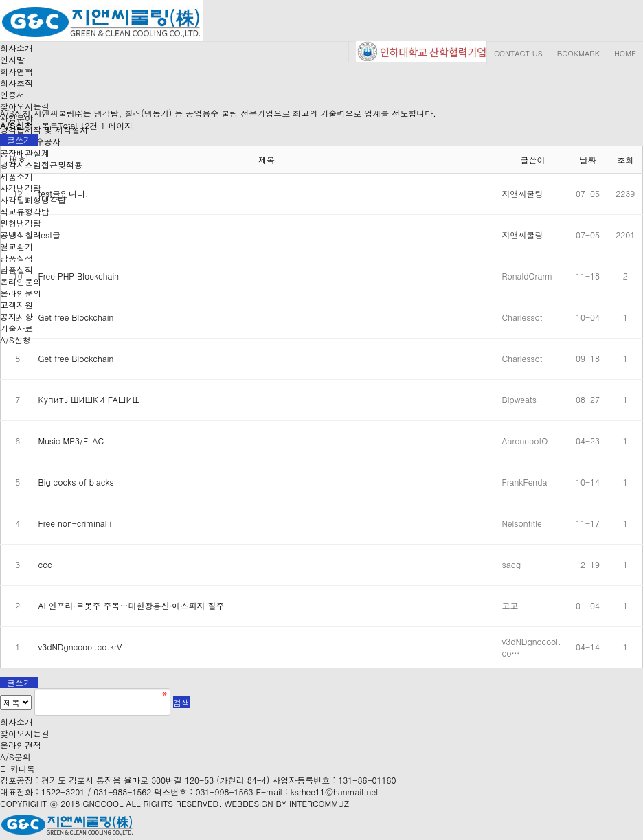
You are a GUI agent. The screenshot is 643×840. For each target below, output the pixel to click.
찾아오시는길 (25, 106)
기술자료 (16, 328)
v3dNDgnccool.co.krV (80, 647)
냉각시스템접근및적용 (41, 164)
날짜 (588, 160)
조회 (625, 160)
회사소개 (16, 48)
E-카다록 (18, 768)
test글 (49, 235)
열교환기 (16, 246)
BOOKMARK (578, 53)
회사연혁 (16, 71)
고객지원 (16, 305)
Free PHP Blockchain (79, 276)
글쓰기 (19, 140)
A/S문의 (15, 757)
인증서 (12, 94)
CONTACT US (518, 53)
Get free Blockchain (76, 317)
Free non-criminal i (75, 523)
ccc (45, 564)
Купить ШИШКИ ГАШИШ (90, 399)
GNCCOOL (103, 803)
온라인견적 (21, 745)
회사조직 (16, 83)
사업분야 (16, 118)
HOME (625, 53)
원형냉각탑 (21, 223)
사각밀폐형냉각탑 (33, 200)
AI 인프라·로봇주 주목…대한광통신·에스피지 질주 (132, 605)
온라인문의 (21, 293)
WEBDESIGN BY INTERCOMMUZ (287, 803)
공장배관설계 (25, 153)
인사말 (12, 59)
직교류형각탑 (25, 211)
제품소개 (16, 176)
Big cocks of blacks (76, 482)
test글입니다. (64, 193)
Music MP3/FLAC (71, 441)
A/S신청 (15, 340)
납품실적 (16, 258)
